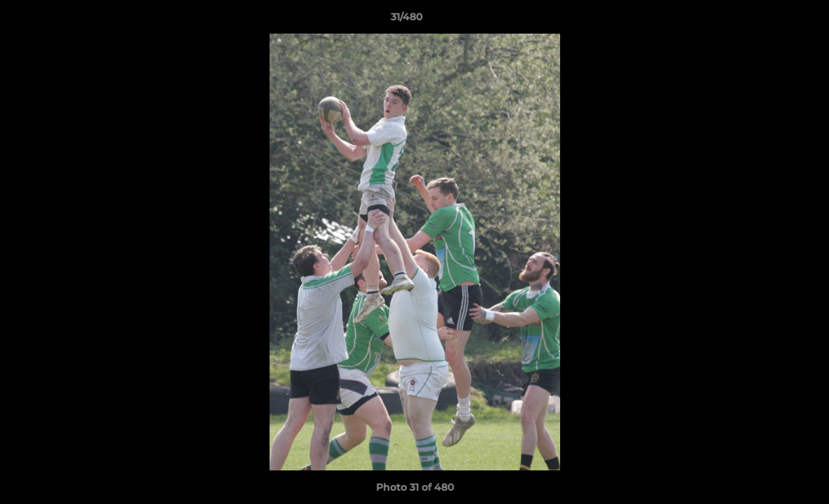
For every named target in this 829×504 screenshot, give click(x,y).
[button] (770, 20)
